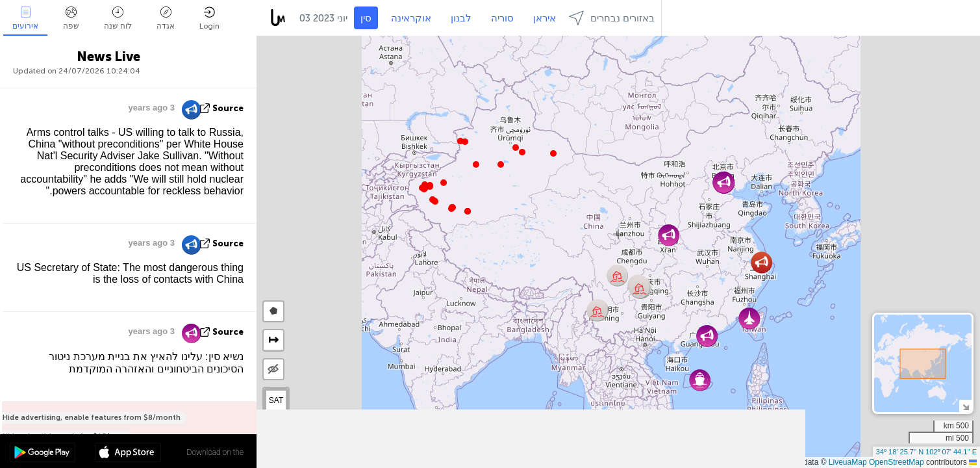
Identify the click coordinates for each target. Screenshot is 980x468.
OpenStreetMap (897, 462)
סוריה (502, 18)
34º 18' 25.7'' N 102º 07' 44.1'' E (926, 452)
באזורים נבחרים (612, 18)
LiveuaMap (848, 462)
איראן (545, 18)
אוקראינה (411, 18)
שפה (71, 19)
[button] (451, 209)
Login (209, 19)
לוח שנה (118, 19)
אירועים (25, 19)
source (228, 108)
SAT (276, 400)
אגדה (166, 19)
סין (366, 18)
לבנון (461, 18)
